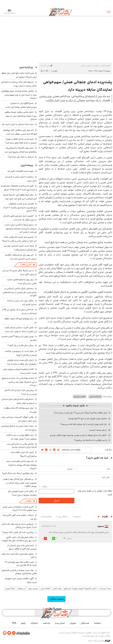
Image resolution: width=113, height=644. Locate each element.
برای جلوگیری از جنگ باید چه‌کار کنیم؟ (18, 473)
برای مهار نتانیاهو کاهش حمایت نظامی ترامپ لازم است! (22, 281)
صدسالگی (85, 623)
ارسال (57, 500)
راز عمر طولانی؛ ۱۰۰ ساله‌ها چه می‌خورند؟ (91, 440)
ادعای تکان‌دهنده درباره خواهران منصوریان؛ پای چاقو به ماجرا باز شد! (22, 362)
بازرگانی (29, 501)
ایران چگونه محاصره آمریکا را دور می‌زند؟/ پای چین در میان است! (80, 413)
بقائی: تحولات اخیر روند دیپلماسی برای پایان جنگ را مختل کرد (19, 419)
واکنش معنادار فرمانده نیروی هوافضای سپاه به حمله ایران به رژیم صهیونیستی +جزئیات (19, 95)
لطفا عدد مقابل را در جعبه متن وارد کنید (95, 493)
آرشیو (23, 623)
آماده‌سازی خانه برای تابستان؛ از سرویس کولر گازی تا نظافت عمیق (22, 547)
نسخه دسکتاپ (56, 599)
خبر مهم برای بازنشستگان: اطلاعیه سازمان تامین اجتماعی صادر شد (21, 257)
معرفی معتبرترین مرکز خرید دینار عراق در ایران (19, 555)
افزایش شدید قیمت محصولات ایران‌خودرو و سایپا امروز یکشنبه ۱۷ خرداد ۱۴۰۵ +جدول (20, 207)
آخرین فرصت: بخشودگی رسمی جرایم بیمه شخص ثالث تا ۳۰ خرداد (20, 508)
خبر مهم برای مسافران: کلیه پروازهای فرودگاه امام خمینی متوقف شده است (20, 132)
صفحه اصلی (106, 66)
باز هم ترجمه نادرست (98, 430)
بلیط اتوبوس (10, 589)
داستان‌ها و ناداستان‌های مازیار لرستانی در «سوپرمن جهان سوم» (19, 401)
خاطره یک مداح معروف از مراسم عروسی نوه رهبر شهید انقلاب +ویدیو (78, 435)
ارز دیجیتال (22, 589)
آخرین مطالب (26, 265)
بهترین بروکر (33, 589)
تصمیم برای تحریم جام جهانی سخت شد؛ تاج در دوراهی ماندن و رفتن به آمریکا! (19, 239)
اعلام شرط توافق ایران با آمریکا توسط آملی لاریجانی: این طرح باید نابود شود (20, 197)
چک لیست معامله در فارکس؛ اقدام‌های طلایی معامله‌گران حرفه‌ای (19, 572)
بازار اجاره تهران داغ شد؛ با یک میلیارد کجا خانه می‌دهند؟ (84, 424)
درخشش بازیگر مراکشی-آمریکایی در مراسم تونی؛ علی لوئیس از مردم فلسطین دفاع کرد (20, 292)
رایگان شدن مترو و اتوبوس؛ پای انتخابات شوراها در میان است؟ (22, 493)
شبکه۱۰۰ (97, 623)
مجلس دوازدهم (80, 397)
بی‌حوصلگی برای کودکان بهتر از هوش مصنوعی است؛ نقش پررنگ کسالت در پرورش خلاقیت (20, 483)
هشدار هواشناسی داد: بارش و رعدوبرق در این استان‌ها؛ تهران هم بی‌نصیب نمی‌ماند (19, 382)
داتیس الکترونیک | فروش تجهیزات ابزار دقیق (80, 589)
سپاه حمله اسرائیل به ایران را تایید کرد (18, 124)
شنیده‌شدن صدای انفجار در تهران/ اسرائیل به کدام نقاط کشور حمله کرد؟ (21, 141)
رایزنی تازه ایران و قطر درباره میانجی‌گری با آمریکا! (24, 454)
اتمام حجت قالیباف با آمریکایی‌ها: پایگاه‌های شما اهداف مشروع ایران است (20, 150)
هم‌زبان (73, 623)
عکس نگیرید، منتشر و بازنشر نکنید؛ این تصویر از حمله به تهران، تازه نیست (21, 329)
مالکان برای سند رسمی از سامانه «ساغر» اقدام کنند (22, 303)
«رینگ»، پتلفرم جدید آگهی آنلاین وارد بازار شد (20, 517)
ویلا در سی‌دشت (105, 589)
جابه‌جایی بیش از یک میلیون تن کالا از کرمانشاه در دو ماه (20, 311)
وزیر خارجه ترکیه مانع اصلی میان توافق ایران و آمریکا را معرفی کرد (19, 75)
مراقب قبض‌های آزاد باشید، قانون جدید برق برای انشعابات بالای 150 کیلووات (19, 539)
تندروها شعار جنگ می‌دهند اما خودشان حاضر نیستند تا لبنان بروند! (19, 84)
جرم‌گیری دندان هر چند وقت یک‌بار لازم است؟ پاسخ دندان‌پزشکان (19, 526)
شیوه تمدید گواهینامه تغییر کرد (20, 171)
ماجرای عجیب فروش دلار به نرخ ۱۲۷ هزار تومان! (88, 418)
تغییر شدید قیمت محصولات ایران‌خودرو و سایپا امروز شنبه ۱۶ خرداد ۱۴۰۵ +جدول (19, 188)
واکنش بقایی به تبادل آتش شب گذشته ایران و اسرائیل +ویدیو (22, 445)
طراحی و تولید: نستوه (99, 641)
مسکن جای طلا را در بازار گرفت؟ (21, 345)
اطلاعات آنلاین (60, 12)
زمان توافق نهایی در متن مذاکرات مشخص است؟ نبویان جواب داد (21, 437)
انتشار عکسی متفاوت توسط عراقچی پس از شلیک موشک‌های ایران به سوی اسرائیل (21, 116)
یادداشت (46, 623)
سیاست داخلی (86, 66)
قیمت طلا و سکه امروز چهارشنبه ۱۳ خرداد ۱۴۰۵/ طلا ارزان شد (21, 564)
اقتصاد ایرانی (45, 589)
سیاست (96, 66)
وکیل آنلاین (57, 589)
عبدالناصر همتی (95, 397)
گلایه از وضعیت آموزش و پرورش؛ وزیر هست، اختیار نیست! (20, 371)
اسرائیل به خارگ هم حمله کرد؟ (21, 157)
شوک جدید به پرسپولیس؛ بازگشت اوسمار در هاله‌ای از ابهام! (21, 353)
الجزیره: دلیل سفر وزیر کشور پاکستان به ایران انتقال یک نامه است (20, 218)
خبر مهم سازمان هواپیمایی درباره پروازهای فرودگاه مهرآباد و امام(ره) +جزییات (22, 465)
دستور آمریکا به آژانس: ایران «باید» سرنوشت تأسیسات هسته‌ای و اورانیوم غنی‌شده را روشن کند (21, 228)
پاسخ (69, 538)
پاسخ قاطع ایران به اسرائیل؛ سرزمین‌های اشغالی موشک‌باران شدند (21, 105)
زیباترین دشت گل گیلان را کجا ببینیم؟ (18, 532)
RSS (14, 623)
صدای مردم (60, 623)
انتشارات (34, 623)
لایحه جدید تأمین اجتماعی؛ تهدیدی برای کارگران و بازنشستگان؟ (20, 248)
